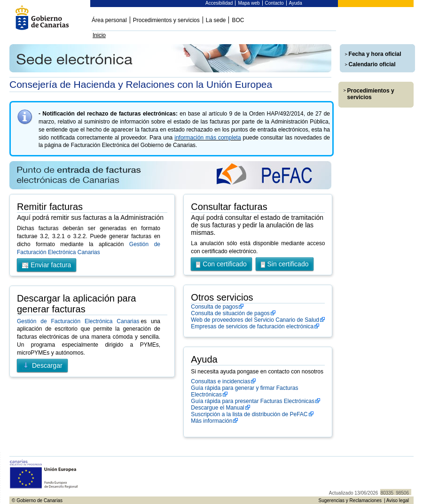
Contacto (274, 3)
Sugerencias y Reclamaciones (350, 500)
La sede (216, 20)
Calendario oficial (372, 64)
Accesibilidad (219, 3)
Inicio (99, 35)
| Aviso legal (396, 500)
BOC (238, 20)
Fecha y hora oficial (375, 54)
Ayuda (296, 3)
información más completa (208, 138)
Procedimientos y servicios (166, 20)
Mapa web (249, 3)
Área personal (109, 20)
